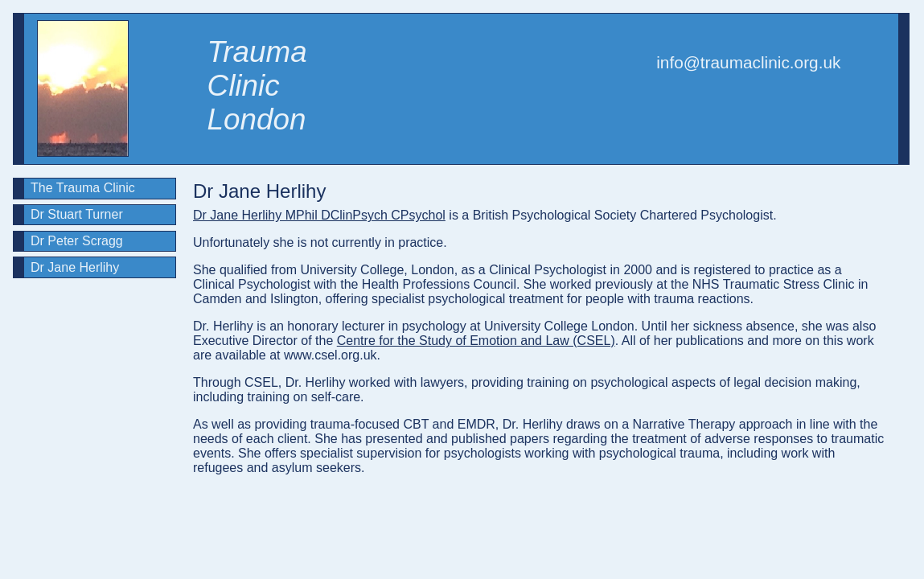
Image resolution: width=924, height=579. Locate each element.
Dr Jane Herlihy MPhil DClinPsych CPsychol (319, 215)
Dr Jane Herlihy (75, 267)
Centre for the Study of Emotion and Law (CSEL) (476, 341)
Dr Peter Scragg (77, 241)
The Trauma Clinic (83, 188)
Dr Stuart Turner (77, 214)
